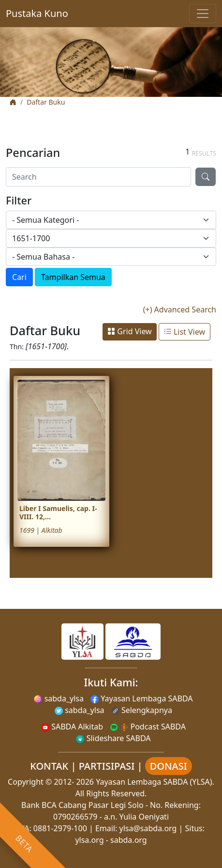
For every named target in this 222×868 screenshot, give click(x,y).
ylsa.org (89, 840)
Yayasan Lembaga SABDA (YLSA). (155, 782)
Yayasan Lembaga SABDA (141, 698)
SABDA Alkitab (72, 727)
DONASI (169, 766)
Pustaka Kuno (37, 13)
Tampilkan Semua (73, 277)
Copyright (26, 782)
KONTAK (49, 766)
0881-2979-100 (60, 828)
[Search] (98, 177)
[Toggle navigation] (203, 14)
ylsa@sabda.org (148, 828)
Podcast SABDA (148, 727)
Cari (19, 277)
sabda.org (129, 840)
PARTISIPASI (107, 766)
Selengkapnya (142, 710)
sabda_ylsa (59, 698)
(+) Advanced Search (180, 310)
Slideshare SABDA (113, 738)
